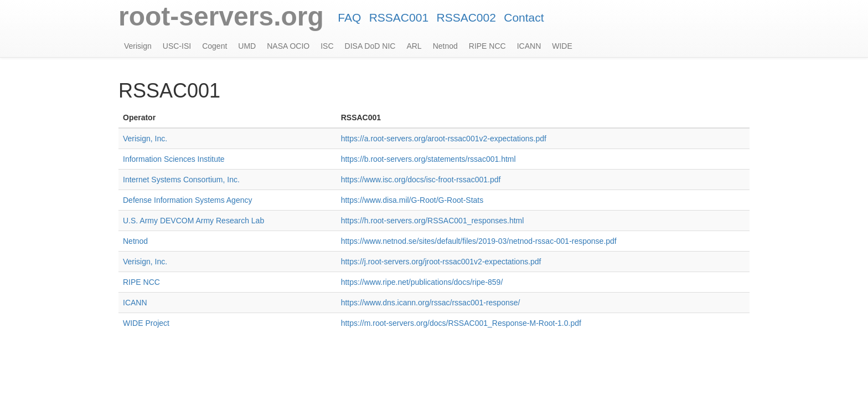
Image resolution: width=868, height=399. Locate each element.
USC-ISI (177, 46)
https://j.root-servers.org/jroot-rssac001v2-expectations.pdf (441, 262)
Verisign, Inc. (145, 139)
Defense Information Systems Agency (187, 200)
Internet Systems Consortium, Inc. (181, 180)
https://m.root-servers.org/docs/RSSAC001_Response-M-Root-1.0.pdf (461, 323)
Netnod (445, 46)
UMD (247, 46)
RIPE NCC (487, 46)
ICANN (529, 46)
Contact (524, 17)
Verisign (138, 46)
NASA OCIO (288, 46)
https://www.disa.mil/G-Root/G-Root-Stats (412, 200)
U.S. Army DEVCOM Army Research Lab (193, 221)
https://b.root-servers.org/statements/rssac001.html (428, 159)
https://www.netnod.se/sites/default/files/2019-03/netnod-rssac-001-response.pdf (479, 241)
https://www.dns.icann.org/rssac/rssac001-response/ (431, 303)
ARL (414, 46)
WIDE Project (146, 323)
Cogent (215, 46)
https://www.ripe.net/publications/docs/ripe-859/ (422, 282)
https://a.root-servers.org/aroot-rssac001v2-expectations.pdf (444, 139)
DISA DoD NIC (370, 46)
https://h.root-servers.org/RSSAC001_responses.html (433, 221)
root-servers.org (221, 17)
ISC (327, 46)
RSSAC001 (399, 17)
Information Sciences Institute (174, 159)
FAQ (349, 17)
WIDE (562, 46)
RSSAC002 (466, 17)
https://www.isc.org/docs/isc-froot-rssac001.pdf (421, 180)
